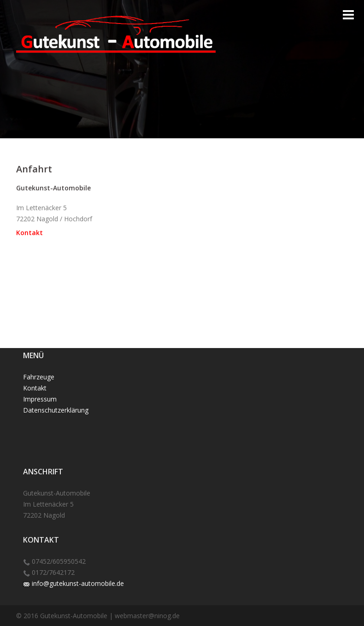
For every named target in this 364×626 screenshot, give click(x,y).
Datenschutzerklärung (56, 410)
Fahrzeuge (39, 377)
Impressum (40, 399)
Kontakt (29, 233)
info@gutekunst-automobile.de (78, 583)
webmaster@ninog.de (147, 616)
